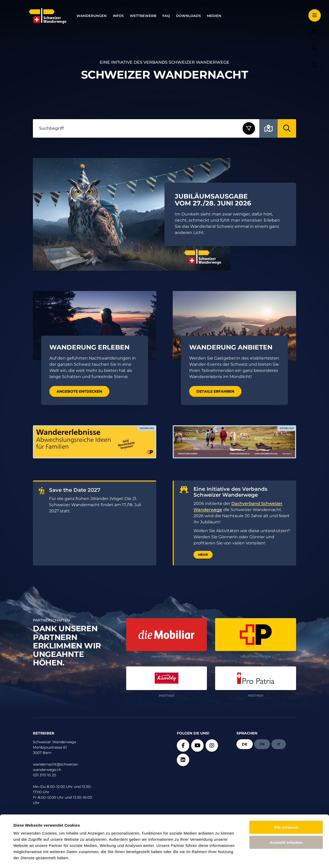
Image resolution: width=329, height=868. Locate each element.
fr (262, 744)
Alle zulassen (286, 806)
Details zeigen (219, 858)
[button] (315, 15)
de (245, 744)
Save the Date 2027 (75, 490)
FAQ (166, 16)
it (279, 744)
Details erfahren (215, 391)
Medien (214, 16)
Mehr (203, 555)
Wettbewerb (143, 16)
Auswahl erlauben (286, 822)
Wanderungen (92, 16)
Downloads (188, 16)
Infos (118, 16)
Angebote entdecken (79, 391)
